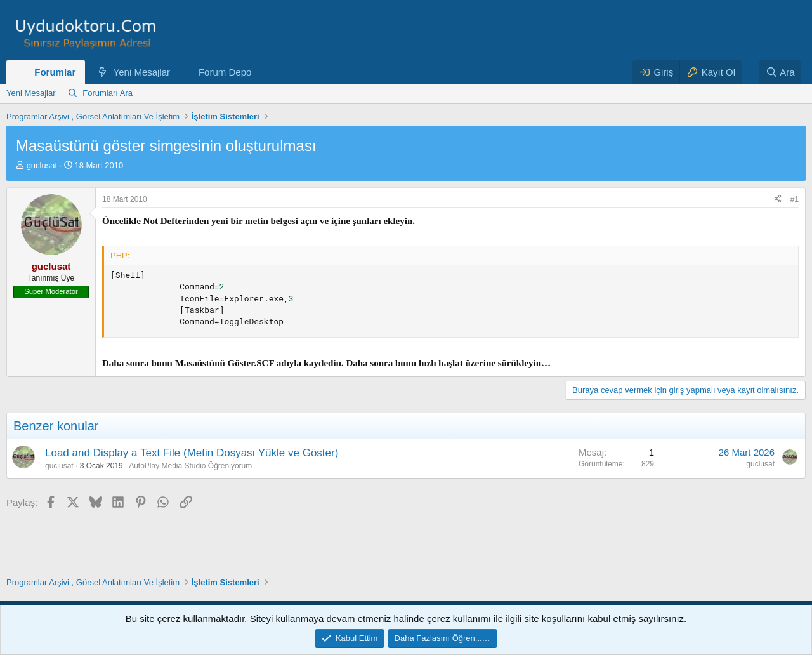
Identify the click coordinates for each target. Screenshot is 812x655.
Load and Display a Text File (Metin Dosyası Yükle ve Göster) (192, 453)
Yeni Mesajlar (142, 72)
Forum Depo (225, 72)
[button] (180, 72)
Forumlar (55, 72)
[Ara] (780, 72)
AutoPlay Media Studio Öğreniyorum (190, 466)
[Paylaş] (778, 200)
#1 (795, 199)
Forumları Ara (108, 93)
